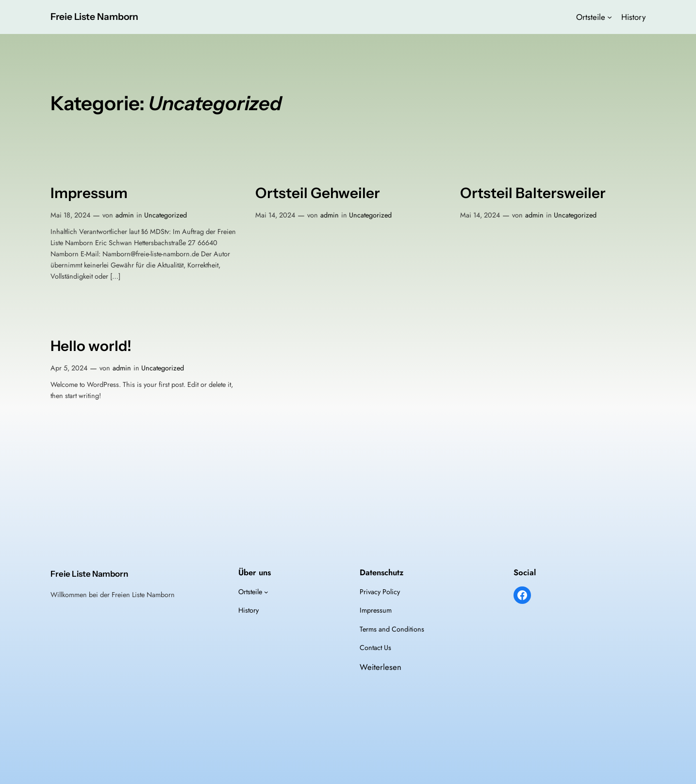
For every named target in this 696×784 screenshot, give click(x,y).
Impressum (89, 193)
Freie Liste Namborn (94, 17)
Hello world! (91, 346)
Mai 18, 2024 (70, 215)
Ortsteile (591, 17)
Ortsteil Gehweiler (318, 193)
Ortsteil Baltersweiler (533, 193)
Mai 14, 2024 (275, 215)
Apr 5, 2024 (69, 368)
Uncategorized (166, 215)
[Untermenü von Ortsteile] (610, 17)
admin (125, 215)
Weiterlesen (381, 667)
